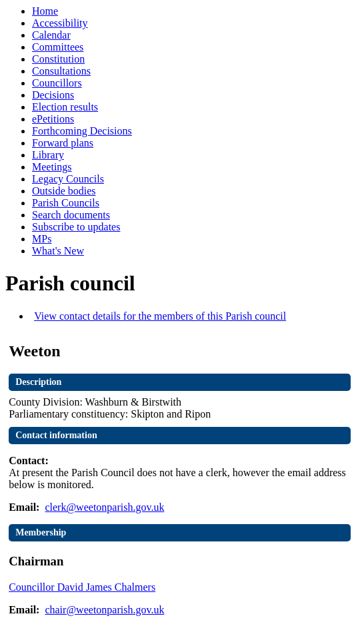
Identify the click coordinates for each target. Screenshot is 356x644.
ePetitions (53, 119)
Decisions (53, 95)
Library (48, 155)
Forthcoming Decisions (82, 131)
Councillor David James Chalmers (82, 587)
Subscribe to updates (76, 227)
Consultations (61, 71)
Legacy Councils (68, 179)
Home (45, 11)
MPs (42, 239)
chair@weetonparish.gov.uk (104, 610)
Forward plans (63, 143)
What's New (58, 251)
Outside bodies (64, 191)
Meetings (52, 167)
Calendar (51, 35)
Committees (58, 47)
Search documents (71, 215)
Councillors (57, 83)
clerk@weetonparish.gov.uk (104, 507)
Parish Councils (66, 203)
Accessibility (60, 23)
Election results (65, 107)
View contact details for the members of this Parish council (160, 316)
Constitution (58, 59)
